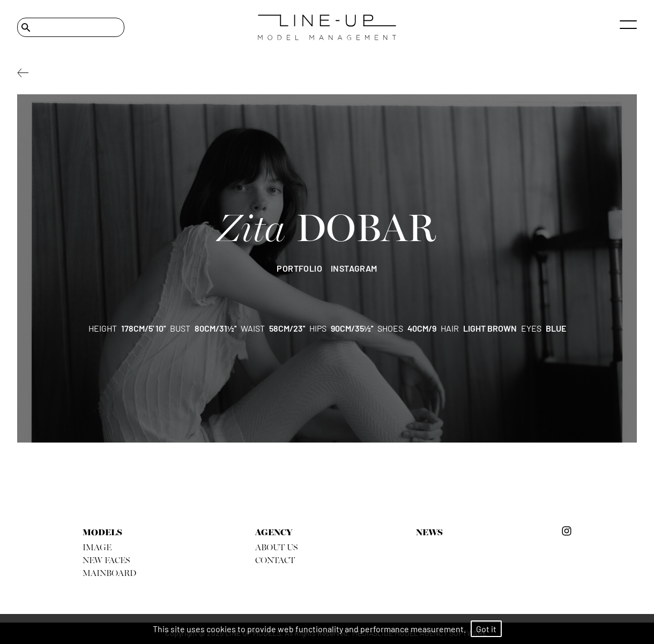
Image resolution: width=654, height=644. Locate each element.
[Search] (71, 27)
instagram (354, 268)
